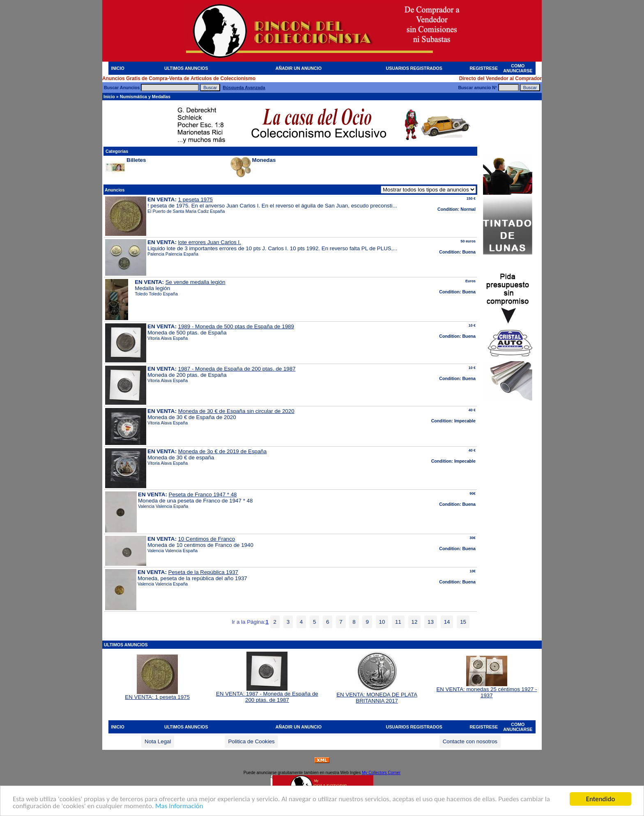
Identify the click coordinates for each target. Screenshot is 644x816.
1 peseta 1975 (196, 199)
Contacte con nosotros (470, 741)
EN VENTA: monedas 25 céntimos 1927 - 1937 (486, 690)
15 (463, 622)
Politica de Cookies (251, 741)
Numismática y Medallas (145, 97)
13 (431, 622)
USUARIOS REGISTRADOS (414, 68)
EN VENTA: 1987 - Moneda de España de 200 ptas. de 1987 (267, 694)
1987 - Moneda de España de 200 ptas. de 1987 (237, 369)
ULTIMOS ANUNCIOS (186, 68)
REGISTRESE (484, 68)
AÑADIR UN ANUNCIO (299, 68)
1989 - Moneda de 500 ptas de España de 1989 (236, 326)
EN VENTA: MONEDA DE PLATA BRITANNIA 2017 (377, 695)
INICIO (118, 68)
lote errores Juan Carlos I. (210, 242)
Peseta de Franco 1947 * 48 (203, 494)
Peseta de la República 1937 (203, 572)
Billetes (136, 160)
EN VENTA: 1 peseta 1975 (157, 695)
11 (398, 622)
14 (447, 622)
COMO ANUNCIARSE (518, 68)
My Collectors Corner (381, 773)
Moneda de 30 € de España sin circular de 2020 (236, 411)
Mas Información (179, 806)
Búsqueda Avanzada (244, 88)
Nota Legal (158, 741)
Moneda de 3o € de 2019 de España (223, 451)
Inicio (109, 97)
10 (382, 622)
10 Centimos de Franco (207, 539)
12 (415, 622)
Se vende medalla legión (195, 282)
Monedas (264, 160)
